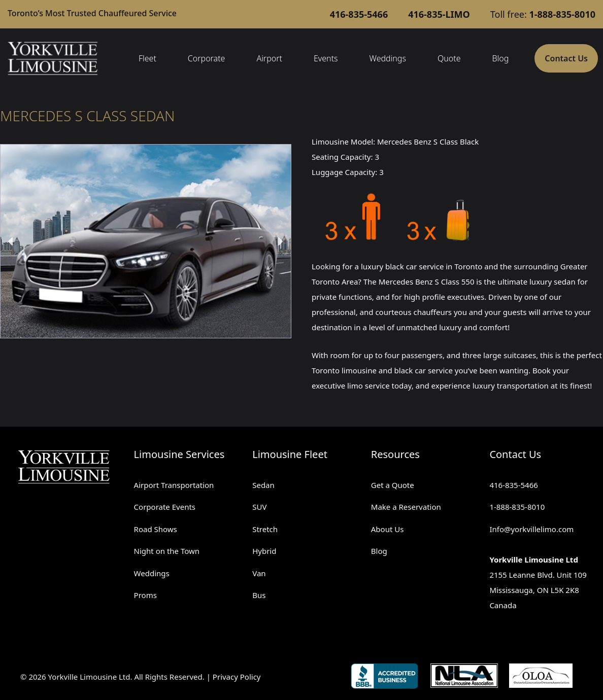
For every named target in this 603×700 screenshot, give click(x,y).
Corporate (207, 58)
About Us (388, 529)
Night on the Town (167, 551)
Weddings (388, 58)
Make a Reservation (406, 507)
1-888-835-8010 (517, 507)
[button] (11, 241)
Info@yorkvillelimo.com (531, 529)
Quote (449, 58)
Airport (269, 58)
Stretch (265, 529)
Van (259, 573)
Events (326, 58)
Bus (259, 595)
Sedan (263, 485)
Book (542, 370)
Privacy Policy (237, 677)
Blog (500, 58)
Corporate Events (165, 507)
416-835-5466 (513, 485)
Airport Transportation (174, 485)
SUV (259, 507)
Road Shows (156, 529)
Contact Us (566, 58)
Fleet (147, 58)
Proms (145, 595)
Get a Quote (393, 485)
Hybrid (264, 551)
